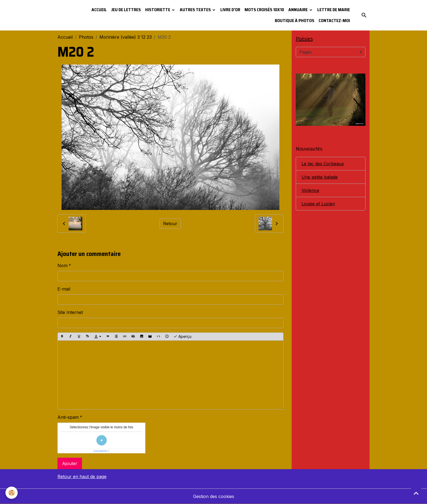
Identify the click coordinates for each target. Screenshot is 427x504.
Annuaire (298, 10)
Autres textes (196, 10)
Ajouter (70, 463)
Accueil (99, 10)
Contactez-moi (334, 21)
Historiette (158, 10)
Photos (86, 37)
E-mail (64, 289)
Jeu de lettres (126, 10)
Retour (170, 224)
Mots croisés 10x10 (264, 10)
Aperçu (182, 337)
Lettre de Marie (334, 10)
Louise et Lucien (318, 204)
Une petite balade (320, 177)
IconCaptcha (100, 451)
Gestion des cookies (214, 496)
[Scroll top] (416, 493)
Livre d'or (230, 10)
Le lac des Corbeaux (323, 164)
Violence (310, 190)
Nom (62, 265)
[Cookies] (12, 493)
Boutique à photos (295, 21)
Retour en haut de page (82, 476)
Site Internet (70, 312)
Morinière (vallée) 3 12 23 (126, 37)
